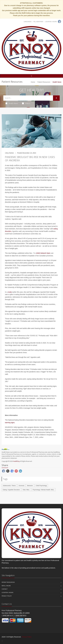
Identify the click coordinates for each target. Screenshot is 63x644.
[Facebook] (59, 22)
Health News (12, 103)
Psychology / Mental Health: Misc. (43, 490)
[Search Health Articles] (28, 98)
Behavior (30, 486)
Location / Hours (51, 22)
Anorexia (21, 486)
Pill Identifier (38, 22)
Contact (5, 589)
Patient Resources (44, 82)
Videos (26, 103)
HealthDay (16, 461)
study (10, 292)
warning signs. (10, 423)
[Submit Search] (56, 98)
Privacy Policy (7, 596)
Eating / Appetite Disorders (11, 490)
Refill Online (6, 586)
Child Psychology (41, 486)
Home (33, 82)
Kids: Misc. (26, 490)
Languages (28, 22)
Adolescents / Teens (9, 486)
